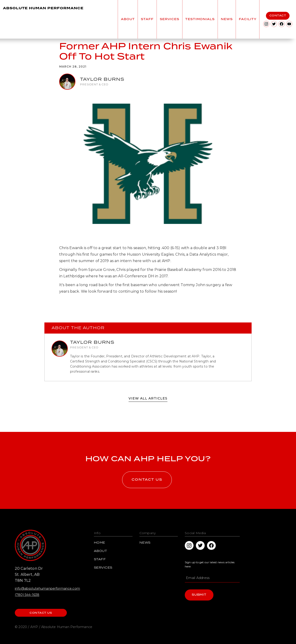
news (227, 19)
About (100, 551)
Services (103, 568)
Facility (248, 19)
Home (100, 543)
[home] (44, 19)
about (128, 19)
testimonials (200, 19)
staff (147, 19)
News (145, 543)
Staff (100, 560)
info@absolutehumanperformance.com (47, 588)
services (170, 19)
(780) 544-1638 (27, 595)
